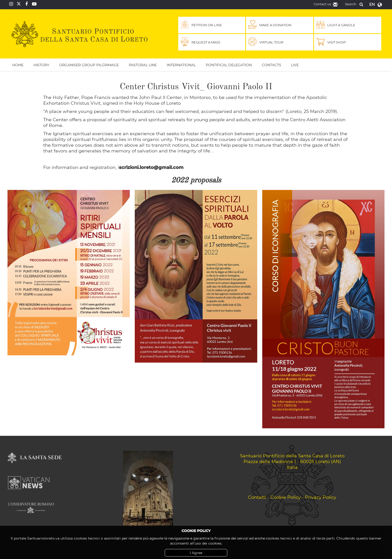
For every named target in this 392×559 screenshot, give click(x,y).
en (372, 4)
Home (18, 65)
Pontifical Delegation (229, 65)
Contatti (257, 497)
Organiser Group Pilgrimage (89, 65)
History (41, 65)
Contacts (271, 65)
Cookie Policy (286, 497)
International (181, 65)
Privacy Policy (321, 497)
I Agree (196, 553)
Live (295, 65)
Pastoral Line (143, 65)
